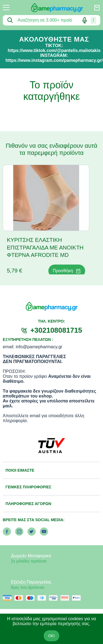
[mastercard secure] (66, 598)
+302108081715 (56, 330)
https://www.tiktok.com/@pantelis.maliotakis (54, 50)
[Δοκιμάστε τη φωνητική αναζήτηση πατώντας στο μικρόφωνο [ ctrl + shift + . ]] (85, 20)
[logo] (52, 8)
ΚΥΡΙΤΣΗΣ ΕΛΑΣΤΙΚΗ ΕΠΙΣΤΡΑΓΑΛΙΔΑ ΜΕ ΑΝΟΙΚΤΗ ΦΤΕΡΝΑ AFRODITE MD (45, 247)
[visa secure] (55, 598)
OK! (51, 636)
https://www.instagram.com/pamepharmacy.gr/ (54, 60)
